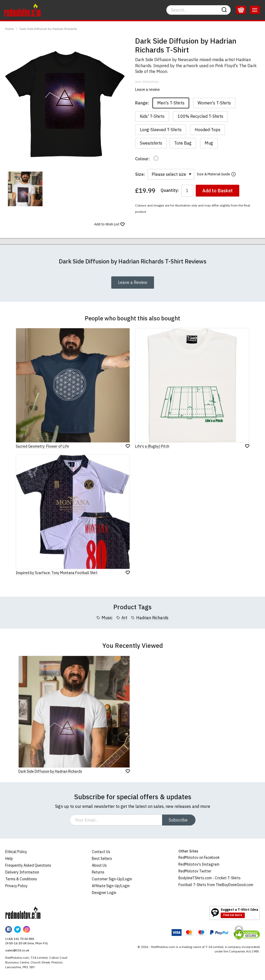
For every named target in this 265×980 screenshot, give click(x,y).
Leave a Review (133, 282)
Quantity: (170, 190)
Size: (140, 174)
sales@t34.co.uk (17, 950)
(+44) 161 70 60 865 (20, 939)
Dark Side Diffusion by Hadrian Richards (48, 29)
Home (9, 29)
